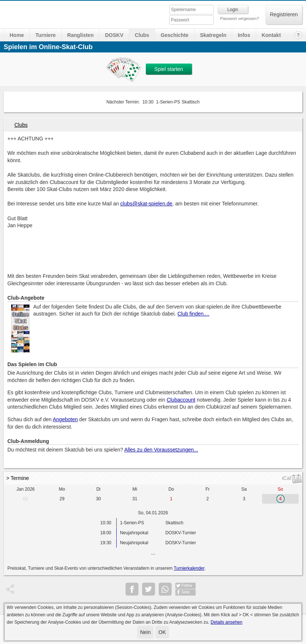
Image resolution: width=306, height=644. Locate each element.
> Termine (18, 478)
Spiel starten (169, 69)
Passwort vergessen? (239, 18)
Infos (244, 35)
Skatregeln (213, 35)
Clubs (142, 35)
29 (62, 499)
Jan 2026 (26, 489)
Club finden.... (193, 314)
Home (17, 35)
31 (135, 499)
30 (98, 499)
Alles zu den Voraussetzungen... (161, 450)
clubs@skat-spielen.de (146, 204)
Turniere (46, 35)
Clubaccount (181, 400)
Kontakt (271, 35)
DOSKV (114, 35)
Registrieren (284, 14)
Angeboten (65, 419)
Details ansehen (227, 622)
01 (26, 499)
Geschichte (174, 35)
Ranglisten (80, 35)
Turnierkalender (189, 568)
